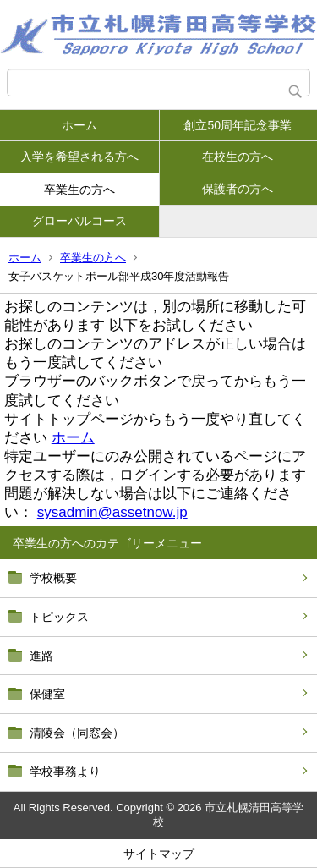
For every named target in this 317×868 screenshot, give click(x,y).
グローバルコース (79, 221)
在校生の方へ (238, 157)
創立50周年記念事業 (238, 125)
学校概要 (53, 578)
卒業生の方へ (79, 190)
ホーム (79, 125)
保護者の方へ (238, 189)
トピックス (59, 617)
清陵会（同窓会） (77, 733)
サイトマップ (159, 854)
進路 (41, 656)
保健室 (47, 694)
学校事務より (65, 772)
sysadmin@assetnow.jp (112, 512)
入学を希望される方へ (79, 157)
